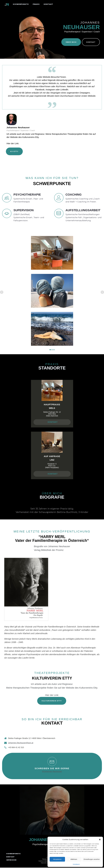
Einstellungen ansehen (92, 859)
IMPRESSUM (11, 860)
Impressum (76, 864)
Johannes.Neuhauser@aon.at (21, 743)
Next (102, 292)
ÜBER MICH (71, 42)
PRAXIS (36, 4)
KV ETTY (14, 151)
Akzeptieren (57, 859)
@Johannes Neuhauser (52, 772)
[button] (100, 840)
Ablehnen (74, 859)
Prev (2, 292)
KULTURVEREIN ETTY (52, 701)
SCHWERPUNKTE (21, 4)
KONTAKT (48, 4)
